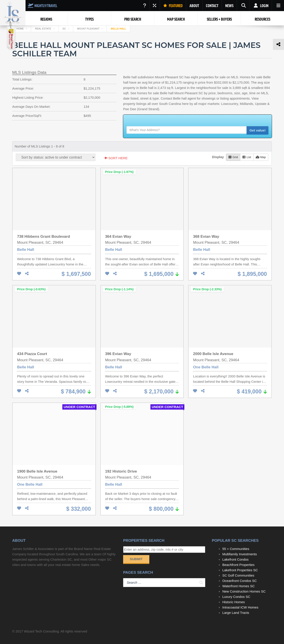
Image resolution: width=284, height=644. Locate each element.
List (247, 157)
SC (64, 29)
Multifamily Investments (240, 554)
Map (261, 157)
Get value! (257, 130)
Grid (233, 157)
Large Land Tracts (236, 613)
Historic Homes (234, 602)
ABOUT (194, 6)
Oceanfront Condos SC (240, 581)
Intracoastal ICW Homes (240, 607)
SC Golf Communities (238, 575)
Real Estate (43, 29)
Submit (136, 559)
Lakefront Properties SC (240, 570)
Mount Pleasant (88, 29)
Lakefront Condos (235, 559)
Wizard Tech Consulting (41, 631)
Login (261, 6)
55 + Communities (236, 549)
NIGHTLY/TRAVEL (42, 6)
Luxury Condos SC (236, 597)
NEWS (229, 6)
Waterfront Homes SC (239, 586)
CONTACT (212, 6)
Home (20, 29)
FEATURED (173, 6)
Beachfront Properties (238, 565)
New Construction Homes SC (244, 591)
